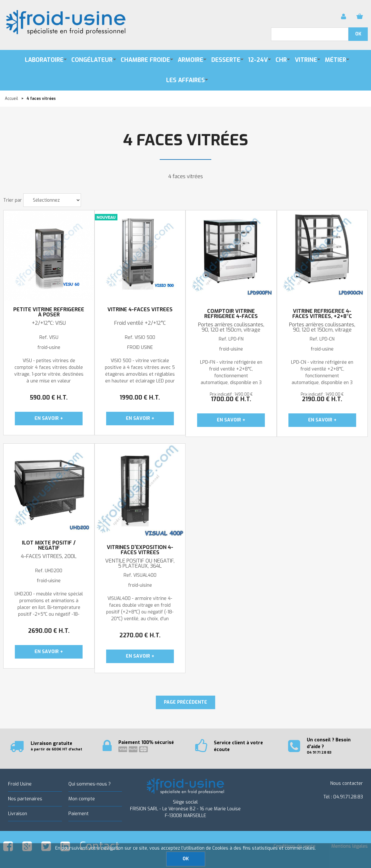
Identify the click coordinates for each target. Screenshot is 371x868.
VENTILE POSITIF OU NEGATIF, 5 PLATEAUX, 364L (140, 564)
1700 (231, 399)
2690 (49, 631)
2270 (140, 635)
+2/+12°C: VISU (49, 323)
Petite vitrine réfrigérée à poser (49, 312)
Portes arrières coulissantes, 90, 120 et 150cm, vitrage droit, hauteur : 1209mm (231, 330)
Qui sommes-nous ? (90, 784)
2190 (322, 399)
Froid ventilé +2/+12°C (140, 323)
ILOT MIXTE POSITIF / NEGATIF (49, 545)
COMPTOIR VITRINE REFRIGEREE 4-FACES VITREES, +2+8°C (231, 316)
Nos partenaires (25, 799)
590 (49, 398)
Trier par (13, 200)
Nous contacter (347, 783)
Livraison (18, 814)
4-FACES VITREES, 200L (49, 556)
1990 (140, 398)
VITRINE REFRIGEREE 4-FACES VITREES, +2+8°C (322, 314)
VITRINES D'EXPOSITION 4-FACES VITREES (140, 550)
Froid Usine (20, 784)
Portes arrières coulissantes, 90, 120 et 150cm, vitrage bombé (322, 330)
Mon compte (82, 799)
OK (186, 859)
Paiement (79, 814)
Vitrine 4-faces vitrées (140, 310)
